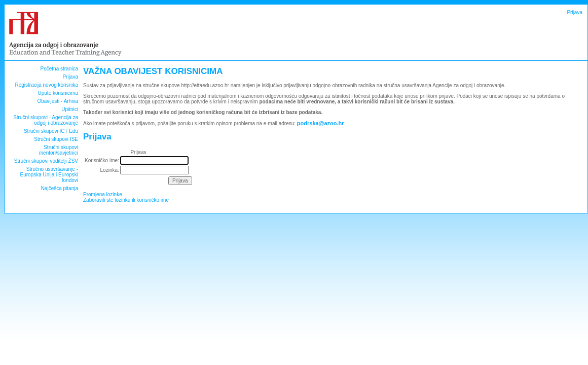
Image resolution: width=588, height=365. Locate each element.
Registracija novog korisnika (46, 85)
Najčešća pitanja (60, 188)
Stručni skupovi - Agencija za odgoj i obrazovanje (46, 120)
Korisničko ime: (102, 160)
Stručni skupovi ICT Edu (51, 131)
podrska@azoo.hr (321, 123)
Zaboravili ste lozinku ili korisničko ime (126, 200)
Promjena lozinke (103, 194)
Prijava (575, 12)
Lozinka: (110, 170)
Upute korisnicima (58, 93)
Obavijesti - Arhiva (58, 101)
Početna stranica (60, 69)
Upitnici (70, 109)
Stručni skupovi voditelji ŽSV (46, 161)
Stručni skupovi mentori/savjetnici (59, 150)
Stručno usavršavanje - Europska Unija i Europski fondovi (49, 175)
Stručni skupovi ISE (56, 139)
